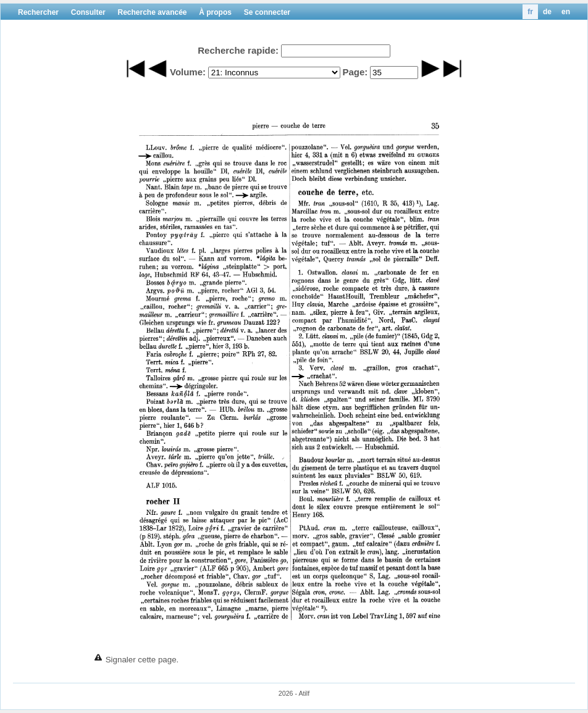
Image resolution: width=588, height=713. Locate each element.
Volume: (188, 72)
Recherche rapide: (238, 50)
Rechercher (38, 12)
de (547, 12)
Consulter (88, 12)
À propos (215, 12)
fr (530, 12)
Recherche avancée (152, 12)
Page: (355, 72)
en (566, 12)
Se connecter (267, 12)
